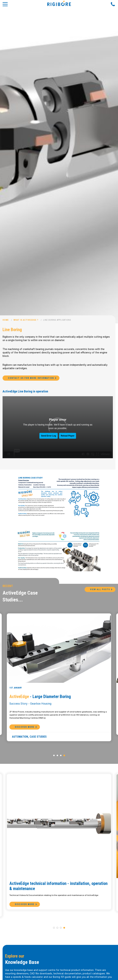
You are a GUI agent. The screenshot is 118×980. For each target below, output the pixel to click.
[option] (59, 162)
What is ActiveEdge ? (26, 320)
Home (6, 320)
